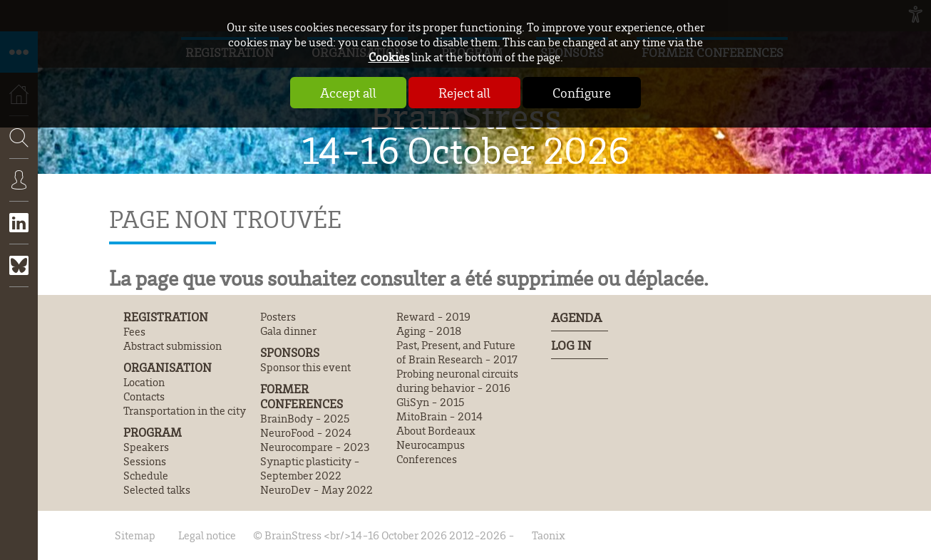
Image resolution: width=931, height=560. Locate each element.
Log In (571, 345)
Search (14, 180)
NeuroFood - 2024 (306, 432)
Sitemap (135, 535)
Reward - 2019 (433, 316)
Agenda (576, 317)
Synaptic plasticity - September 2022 (310, 468)
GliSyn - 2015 (430, 402)
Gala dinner (288, 331)
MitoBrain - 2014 (439, 416)
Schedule (146, 475)
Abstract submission (173, 346)
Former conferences (302, 396)
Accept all (348, 93)
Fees (134, 331)
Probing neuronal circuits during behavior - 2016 (457, 380)
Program (153, 432)
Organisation (168, 367)
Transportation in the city (185, 410)
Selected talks (157, 489)
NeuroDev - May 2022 (317, 489)
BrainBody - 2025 (305, 418)
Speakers (146, 447)
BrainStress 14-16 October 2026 (465, 132)
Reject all (464, 93)
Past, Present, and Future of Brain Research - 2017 (457, 352)
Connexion (19, 190)
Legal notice (207, 535)
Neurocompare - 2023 (315, 447)
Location (144, 382)
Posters (278, 316)
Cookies (389, 57)
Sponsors (290, 352)
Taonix (549, 535)
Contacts (144, 396)
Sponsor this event (305, 367)
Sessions (145, 461)
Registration (166, 317)
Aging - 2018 (429, 331)
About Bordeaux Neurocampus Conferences (436, 445)
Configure (582, 93)
